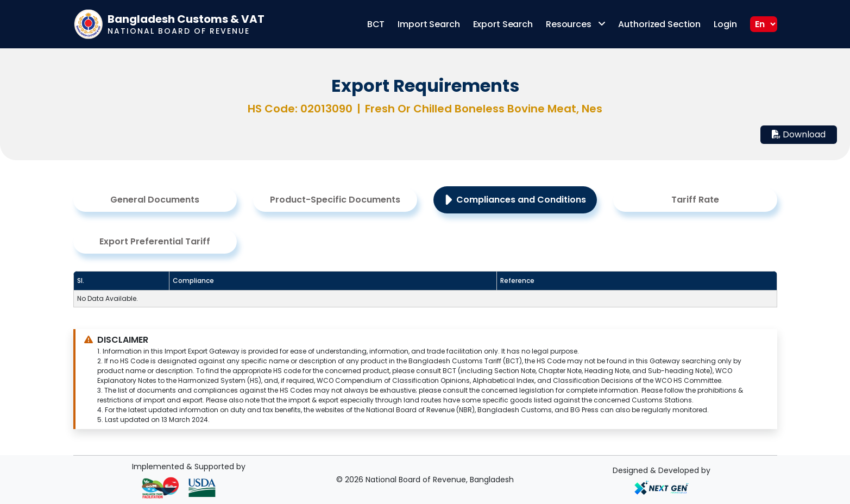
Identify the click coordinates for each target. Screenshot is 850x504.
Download (799, 134)
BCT (376, 24)
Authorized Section (659, 24)
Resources (576, 24)
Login (725, 24)
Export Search (503, 24)
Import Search (429, 24)
